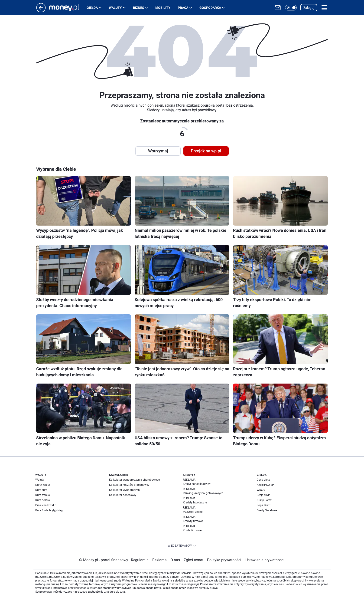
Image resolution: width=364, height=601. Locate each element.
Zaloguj (309, 8)
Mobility (163, 8)
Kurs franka (43, 495)
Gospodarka (210, 8)
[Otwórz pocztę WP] (278, 8)
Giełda (92, 8)
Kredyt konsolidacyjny (197, 484)
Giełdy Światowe (267, 510)
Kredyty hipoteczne (195, 502)
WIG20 (261, 490)
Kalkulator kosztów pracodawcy (129, 485)
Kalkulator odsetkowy (123, 495)
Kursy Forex (264, 500)
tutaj (123, 592)
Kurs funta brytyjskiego (50, 510)
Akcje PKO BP (265, 485)
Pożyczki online (193, 512)
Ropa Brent (264, 505)
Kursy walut (43, 485)
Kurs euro (41, 490)
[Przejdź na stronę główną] (41, 11)
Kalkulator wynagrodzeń (124, 490)
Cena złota (263, 480)
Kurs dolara (43, 500)
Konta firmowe (192, 530)
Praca (183, 8)
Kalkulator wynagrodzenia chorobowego (135, 480)
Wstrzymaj (158, 151)
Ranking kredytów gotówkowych (203, 493)
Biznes (139, 8)
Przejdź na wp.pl (206, 151)
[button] (291, 8)
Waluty (115, 8)
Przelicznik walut (46, 505)
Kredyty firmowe (193, 521)
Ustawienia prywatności (264, 560)
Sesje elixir (263, 495)
